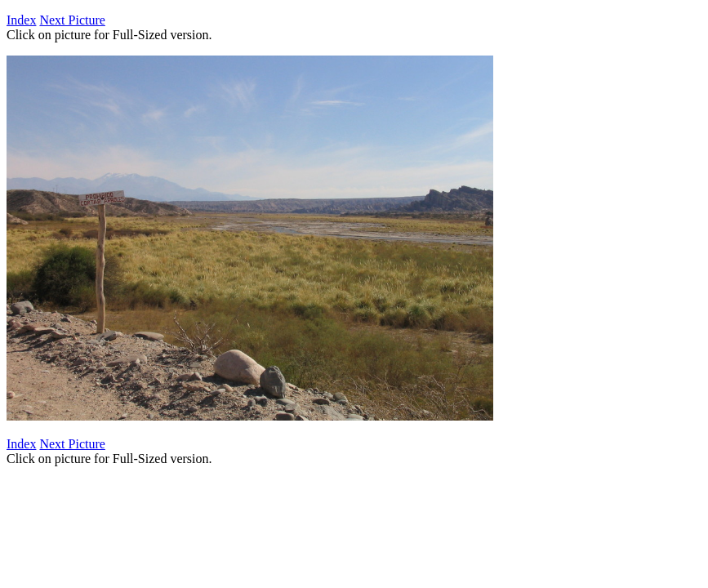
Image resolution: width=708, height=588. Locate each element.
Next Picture (72, 20)
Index (21, 20)
